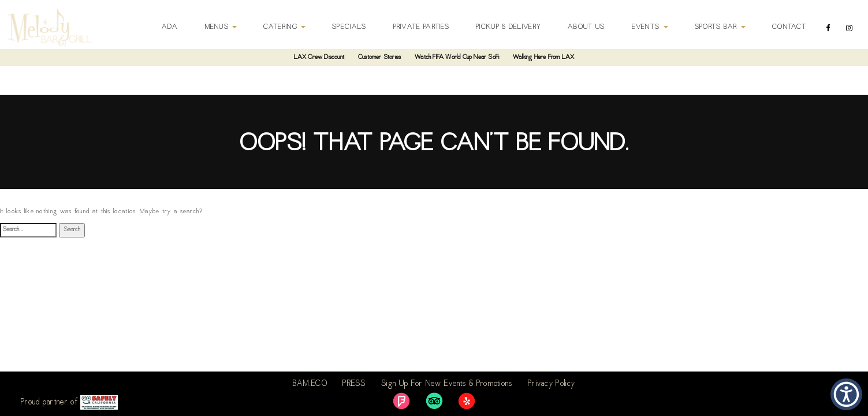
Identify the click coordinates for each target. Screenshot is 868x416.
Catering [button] (284, 27)
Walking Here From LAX (543, 57)
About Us (586, 27)
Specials (349, 27)
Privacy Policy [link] (552, 384)
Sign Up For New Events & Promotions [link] (447, 384)
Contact (789, 27)
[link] (401, 401)
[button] (846, 394)
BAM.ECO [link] (310, 384)
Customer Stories (379, 57)
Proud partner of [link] (69, 402)
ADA (170, 27)
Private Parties (422, 27)
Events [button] (650, 27)
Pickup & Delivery (508, 27)
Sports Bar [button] (720, 27)
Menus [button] (221, 27)
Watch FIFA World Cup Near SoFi (457, 57)
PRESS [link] (354, 384)
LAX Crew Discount (319, 57)
